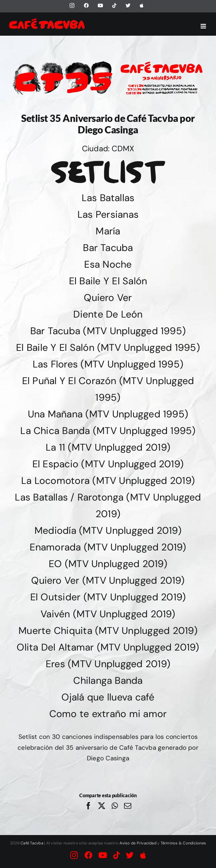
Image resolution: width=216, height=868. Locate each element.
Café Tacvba (32, 843)
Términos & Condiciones (183, 843)
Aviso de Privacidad (138, 843)
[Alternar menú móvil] (204, 26)
